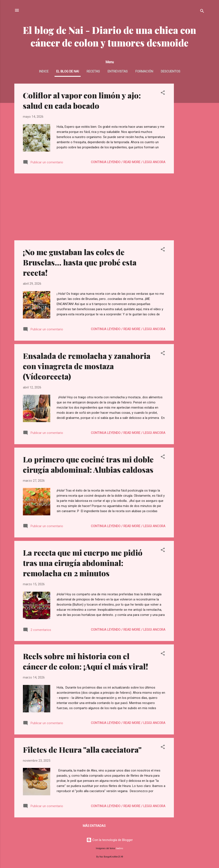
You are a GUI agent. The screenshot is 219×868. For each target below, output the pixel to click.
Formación (144, 71)
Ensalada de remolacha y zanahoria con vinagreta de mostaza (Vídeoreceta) (87, 366)
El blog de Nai (68, 71)
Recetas (93, 71)
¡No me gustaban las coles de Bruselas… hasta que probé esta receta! (80, 262)
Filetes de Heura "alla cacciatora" (82, 749)
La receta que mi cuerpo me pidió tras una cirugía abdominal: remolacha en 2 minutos (83, 563)
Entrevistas (118, 71)
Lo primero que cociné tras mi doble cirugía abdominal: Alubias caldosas (88, 464)
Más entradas (94, 826)
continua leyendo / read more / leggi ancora (128, 162)
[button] (163, 93)
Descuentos (171, 71)
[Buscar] (202, 12)
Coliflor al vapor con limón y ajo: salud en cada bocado (82, 100)
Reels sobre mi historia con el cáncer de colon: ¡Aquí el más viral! (86, 661)
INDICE (44, 71)
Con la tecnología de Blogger (110, 840)
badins (120, 848)
